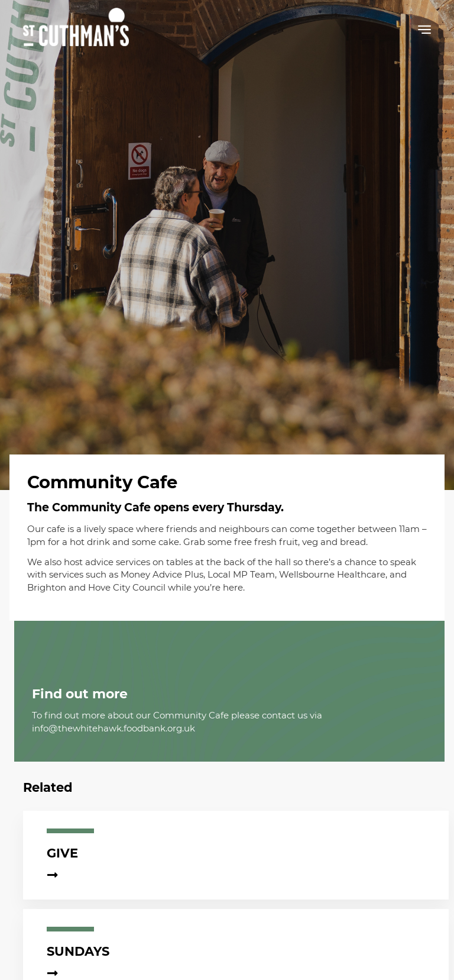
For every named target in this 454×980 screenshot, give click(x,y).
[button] (424, 32)
